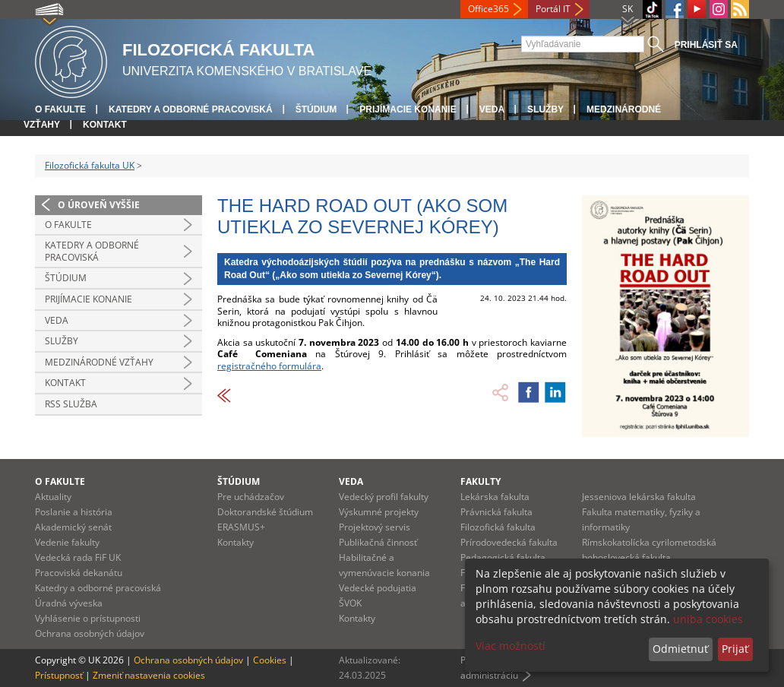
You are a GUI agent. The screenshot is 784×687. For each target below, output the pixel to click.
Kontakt (105, 125)
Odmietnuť (680, 649)
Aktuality (53, 497)
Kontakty (236, 542)
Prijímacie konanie (408, 109)
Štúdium (316, 109)
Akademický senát (73, 527)
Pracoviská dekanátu (79, 573)
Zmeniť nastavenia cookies (149, 675)
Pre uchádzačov (251, 497)
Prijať (735, 649)
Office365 (488, 9)
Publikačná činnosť (378, 542)
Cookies (270, 660)
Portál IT (553, 9)
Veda (492, 109)
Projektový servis (375, 527)
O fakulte (60, 109)
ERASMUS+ (241, 527)
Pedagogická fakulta (503, 557)
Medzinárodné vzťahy (99, 362)
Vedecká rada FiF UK (78, 557)
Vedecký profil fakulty (384, 497)
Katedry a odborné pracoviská (191, 109)
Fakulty (481, 481)
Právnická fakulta (496, 512)
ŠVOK (350, 603)
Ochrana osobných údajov (90, 633)
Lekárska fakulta (495, 497)
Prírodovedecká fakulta (509, 542)
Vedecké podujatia (378, 588)
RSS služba (71, 404)
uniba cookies (708, 619)
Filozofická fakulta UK (90, 165)
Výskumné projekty (379, 512)
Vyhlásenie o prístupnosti (88, 618)
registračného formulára (269, 366)
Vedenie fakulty (67, 542)
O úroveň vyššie (99, 205)
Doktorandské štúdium (265, 512)
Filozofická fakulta (498, 527)
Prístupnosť (59, 675)
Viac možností (511, 646)
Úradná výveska (69, 603)
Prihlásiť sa (706, 45)
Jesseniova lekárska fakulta (639, 497)
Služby (545, 109)
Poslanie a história (74, 512)
